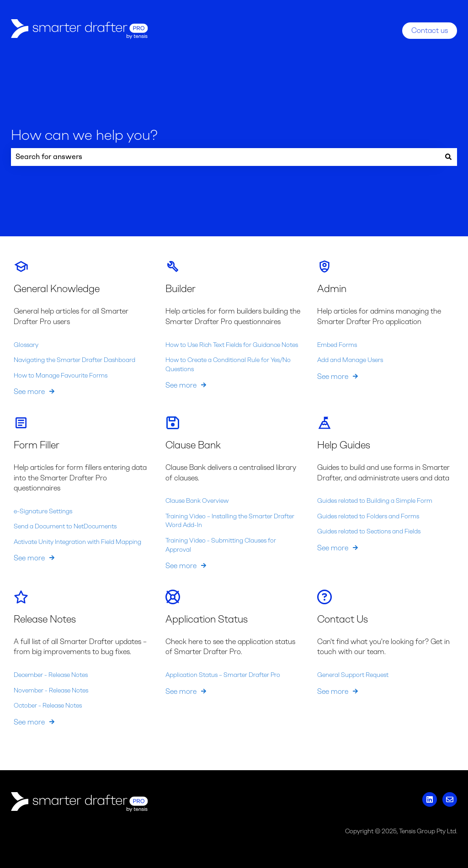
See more (29, 391)
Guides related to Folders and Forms (368, 516)
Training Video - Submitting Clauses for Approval (221, 545)
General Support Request (353, 675)
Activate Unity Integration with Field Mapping (77, 541)
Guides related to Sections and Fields (369, 531)
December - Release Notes (51, 675)
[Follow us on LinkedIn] (430, 799)
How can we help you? (84, 135)
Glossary (26, 344)
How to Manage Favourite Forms (61, 375)
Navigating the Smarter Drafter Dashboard (74, 360)
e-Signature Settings (43, 511)
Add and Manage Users (350, 360)
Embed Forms (337, 344)
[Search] (448, 157)
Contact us (430, 30)
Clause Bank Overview (197, 501)
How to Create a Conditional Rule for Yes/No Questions (228, 365)
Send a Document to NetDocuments (65, 526)
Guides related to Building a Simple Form (375, 501)
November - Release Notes (51, 690)
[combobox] (225, 157)
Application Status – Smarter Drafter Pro (223, 675)
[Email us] (450, 799)
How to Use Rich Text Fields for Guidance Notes (232, 344)
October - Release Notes (48, 706)
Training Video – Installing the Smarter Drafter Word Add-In (230, 520)
